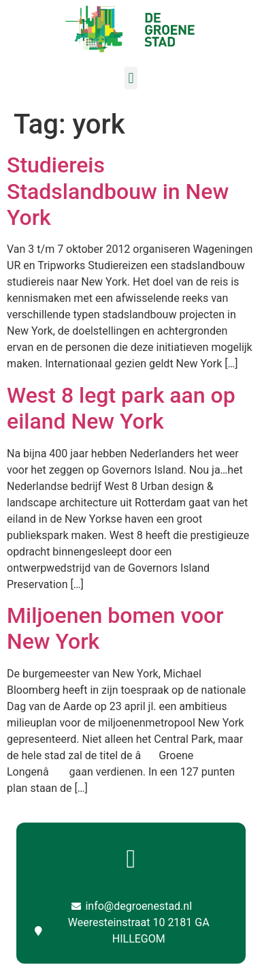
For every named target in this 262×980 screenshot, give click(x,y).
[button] (131, 78)
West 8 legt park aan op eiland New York (121, 408)
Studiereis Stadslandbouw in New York (118, 191)
